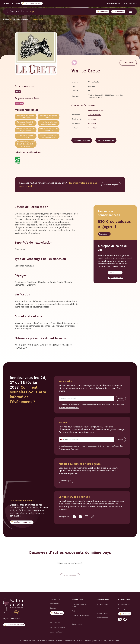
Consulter (92, 119)
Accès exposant (130, 3)
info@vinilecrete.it (96, 110)
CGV (100, 641)
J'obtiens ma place (111, 185)
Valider (121, 398)
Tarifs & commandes (106, 140)
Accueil (6, 19)
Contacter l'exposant (82, 140)
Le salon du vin (56, 599)
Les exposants (115, 273)
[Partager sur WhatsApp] (80, 517)
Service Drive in (77, 620)
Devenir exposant (114, 3)
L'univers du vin (124, 604)
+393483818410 (95, 115)
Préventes (120, 12)
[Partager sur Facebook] (74, 517)
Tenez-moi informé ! (33, 3)
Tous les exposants (104, 609)
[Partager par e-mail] (87, 517)
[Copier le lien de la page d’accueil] (93, 517)
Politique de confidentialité (69, 408)
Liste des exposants (21, 19)
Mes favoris (130, 63)
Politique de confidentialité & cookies (69, 641)
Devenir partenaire (57, 632)
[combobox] (63, 440)
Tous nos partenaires (58, 628)
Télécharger (66, 481)
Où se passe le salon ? (80, 615)
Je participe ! (104, 234)
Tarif (73, 611)
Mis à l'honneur (102, 604)
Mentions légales (90, 641)
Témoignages (77, 624)
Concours (104, 12)
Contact (53, 608)
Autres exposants (70, 576)
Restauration (55, 604)
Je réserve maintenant (23, 522)
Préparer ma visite (115, 278)
